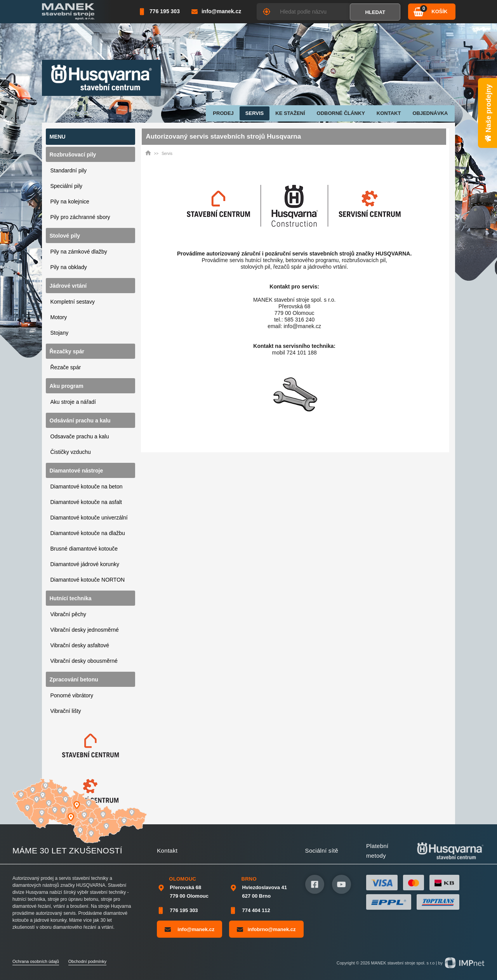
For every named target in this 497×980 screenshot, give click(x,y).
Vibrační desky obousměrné (84, 661)
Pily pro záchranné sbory (80, 217)
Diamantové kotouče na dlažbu (88, 533)
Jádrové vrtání (68, 286)
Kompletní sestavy (73, 302)
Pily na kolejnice (70, 202)
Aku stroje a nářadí (73, 402)
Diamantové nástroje (76, 471)
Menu (58, 137)
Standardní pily (69, 170)
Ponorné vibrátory (72, 695)
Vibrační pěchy (68, 614)
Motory (59, 317)
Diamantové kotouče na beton (87, 487)
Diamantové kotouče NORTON (88, 580)
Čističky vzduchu (71, 452)
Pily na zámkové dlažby (79, 252)
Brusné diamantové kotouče (84, 549)
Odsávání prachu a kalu (80, 420)
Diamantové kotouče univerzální (89, 518)
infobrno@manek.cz (266, 929)
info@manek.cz (189, 929)
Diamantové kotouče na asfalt (86, 502)
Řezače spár (66, 367)
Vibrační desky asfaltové (80, 645)
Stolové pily (65, 236)
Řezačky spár (67, 351)
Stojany (60, 333)
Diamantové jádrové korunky (85, 564)
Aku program (67, 386)
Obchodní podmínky (87, 961)
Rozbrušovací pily (73, 155)
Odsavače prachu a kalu (80, 436)
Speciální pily (67, 186)
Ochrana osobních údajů (36, 961)
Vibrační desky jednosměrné (85, 630)
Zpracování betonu (74, 679)
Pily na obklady (69, 267)
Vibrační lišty (66, 711)
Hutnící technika (71, 598)
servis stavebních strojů (323, 254)
